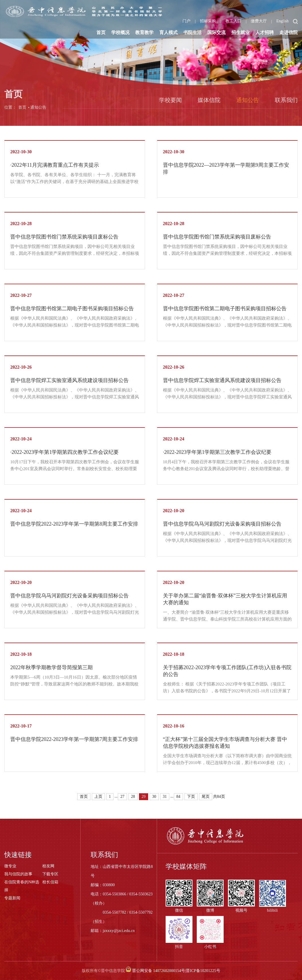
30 (154, 797)
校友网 (48, 866)
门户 (186, 21)
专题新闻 (12, 898)
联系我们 (286, 104)
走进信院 (289, 32)
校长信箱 (50, 882)
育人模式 (168, 32)
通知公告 (38, 111)
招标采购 (208, 21)
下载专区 (50, 874)
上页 (98, 797)
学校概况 (120, 32)
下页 (191, 797)
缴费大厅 (259, 21)
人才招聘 (265, 32)
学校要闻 (170, 104)
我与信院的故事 (18, 874)
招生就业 (241, 32)
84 (178, 797)
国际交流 (216, 32)
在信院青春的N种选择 (22, 886)
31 (165, 797)
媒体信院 (209, 104)
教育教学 (144, 32)
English (282, 21)
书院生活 (192, 32)
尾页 (206, 797)
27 (122, 797)
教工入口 (233, 21)
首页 (101, 32)
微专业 (10, 866)
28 (133, 797)
